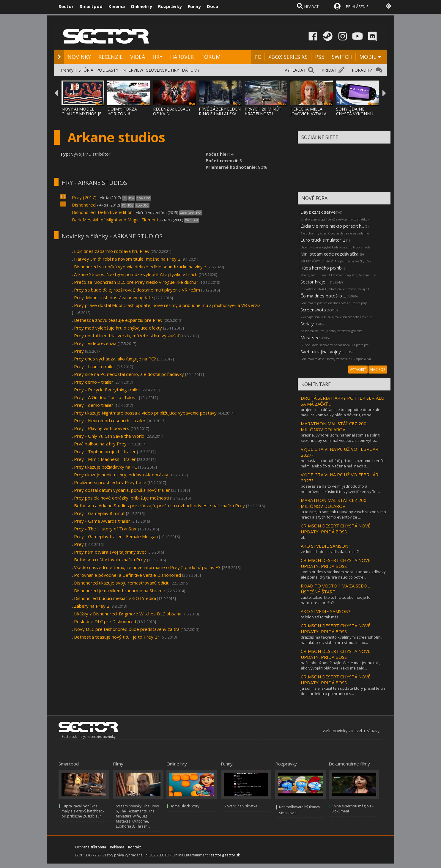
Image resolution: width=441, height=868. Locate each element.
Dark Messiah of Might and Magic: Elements (116, 220)
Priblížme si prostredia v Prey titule (110, 482)
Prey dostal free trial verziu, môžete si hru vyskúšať (127, 335)
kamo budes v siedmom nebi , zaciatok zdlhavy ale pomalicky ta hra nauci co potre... (343, 574)
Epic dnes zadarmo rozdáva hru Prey (112, 251)
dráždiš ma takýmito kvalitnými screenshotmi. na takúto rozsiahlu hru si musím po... (341, 640)
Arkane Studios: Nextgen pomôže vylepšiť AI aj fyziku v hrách (136, 274)
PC (258, 57)
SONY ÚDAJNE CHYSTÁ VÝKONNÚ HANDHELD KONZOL (357, 114)
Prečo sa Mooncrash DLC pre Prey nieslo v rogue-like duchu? (136, 282)
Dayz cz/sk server (319, 212)
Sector (66, 6)
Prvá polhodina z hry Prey (101, 444)
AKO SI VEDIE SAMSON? (326, 546)
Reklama (117, 847)
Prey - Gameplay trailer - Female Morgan (116, 536)
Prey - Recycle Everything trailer (107, 390)
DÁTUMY (191, 70)
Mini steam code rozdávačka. (330, 254)
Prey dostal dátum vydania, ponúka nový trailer (122, 490)
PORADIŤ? (362, 70)
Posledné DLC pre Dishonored (105, 621)
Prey (79, 351)
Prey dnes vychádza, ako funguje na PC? (115, 359)
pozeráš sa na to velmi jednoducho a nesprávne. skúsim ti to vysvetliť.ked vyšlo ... (340, 489)
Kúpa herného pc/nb (321, 268)
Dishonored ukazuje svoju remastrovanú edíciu (122, 583)
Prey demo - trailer (94, 382)
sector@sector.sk (225, 855)
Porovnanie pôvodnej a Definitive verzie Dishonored (127, 575)
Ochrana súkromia (90, 847)
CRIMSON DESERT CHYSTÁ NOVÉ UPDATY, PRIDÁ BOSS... (336, 529)
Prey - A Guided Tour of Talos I (107, 397)
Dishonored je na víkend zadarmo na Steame (120, 590)
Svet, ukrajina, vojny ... (323, 352)
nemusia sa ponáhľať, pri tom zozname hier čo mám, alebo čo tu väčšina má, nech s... (343, 463)
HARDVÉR (182, 57)
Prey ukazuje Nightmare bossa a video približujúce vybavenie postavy (145, 413)
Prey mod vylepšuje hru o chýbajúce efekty (118, 328)
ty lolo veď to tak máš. (320, 617)
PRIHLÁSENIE (357, 7)
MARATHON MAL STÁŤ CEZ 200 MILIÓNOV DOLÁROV (334, 426)
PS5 (320, 57)
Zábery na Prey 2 (92, 606)
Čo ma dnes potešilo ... (323, 296)
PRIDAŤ (329, 70)
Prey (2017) (84, 197)
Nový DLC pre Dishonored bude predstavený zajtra (127, 629)
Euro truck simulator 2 (323, 240)
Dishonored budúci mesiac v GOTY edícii (115, 598)
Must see (310, 338)
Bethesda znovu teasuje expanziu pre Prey (118, 320)
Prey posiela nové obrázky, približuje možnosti (121, 498)
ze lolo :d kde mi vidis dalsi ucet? (330, 552)
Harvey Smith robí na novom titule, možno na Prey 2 (127, 259)
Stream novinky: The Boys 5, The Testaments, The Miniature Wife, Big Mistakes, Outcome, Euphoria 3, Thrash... (137, 816)
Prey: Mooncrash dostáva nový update (114, 297)
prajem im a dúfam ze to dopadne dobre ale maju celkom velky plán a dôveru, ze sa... (341, 412)
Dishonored (84, 205)
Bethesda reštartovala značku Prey (110, 560)
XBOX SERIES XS (288, 57)
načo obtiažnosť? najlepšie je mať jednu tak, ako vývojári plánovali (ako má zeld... (340, 665)
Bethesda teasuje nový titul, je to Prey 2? (117, 637)
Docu (212, 6)
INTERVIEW (132, 70)
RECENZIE (111, 57)
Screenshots (313, 310)
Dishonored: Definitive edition (102, 212)
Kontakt (134, 847)
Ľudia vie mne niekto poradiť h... (332, 226)
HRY (157, 57)
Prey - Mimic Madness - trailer (105, 459)
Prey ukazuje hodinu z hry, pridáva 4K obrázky (121, 475)
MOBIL (368, 57)
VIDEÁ (138, 57)
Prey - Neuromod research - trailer (110, 420)
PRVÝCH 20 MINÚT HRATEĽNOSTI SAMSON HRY (263, 114)
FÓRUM (211, 57)
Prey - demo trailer (94, 405)
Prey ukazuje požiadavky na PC (105, 467)
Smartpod (91, 6)
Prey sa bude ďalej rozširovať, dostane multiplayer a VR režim (137, 290)
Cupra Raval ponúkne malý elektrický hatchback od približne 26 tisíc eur (83, 811)
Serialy (307, 324)
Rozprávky (170, 6)
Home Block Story (184, 806)
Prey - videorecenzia (95, 343)
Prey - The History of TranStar (105, 529)
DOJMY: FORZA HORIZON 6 (122, 111)
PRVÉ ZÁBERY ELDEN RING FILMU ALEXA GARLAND (220, 114)
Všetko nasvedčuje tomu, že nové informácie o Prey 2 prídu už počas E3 (147, 567)
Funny (194, 6)
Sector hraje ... (315, 282)
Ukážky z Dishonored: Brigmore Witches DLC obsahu (128, 614)
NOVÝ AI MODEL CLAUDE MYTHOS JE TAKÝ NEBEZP (81, 114)
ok (303, 537)
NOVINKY (79, 57)
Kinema (117, 6)
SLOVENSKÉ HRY (163, 70)
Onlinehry (141, 6)
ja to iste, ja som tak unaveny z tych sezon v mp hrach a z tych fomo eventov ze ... (343, 514)
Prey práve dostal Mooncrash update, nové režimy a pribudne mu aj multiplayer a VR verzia (167, 305)
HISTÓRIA (84, 70)
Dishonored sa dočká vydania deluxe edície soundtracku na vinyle (140, 267)
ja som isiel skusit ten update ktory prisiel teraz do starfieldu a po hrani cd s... (343, 691)
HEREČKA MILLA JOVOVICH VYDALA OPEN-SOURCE (308, 114)
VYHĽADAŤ (295, 70)
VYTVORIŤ (358, 370)
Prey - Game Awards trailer (102, 521)
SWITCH (342, 57)
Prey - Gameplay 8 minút (99, 513)
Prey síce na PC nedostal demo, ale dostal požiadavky (129, 374)
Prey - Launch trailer (95, 366)
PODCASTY (107, 70)
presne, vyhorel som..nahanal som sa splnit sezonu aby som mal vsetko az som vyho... (340, 438)
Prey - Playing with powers (102, 428)
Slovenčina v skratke (241, 806)
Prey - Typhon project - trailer (105, 451)
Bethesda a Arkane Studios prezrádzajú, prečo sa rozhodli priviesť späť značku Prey (159, 505)
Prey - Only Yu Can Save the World (110, 436)
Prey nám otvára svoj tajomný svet (110, 552)
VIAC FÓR (378, 370)
